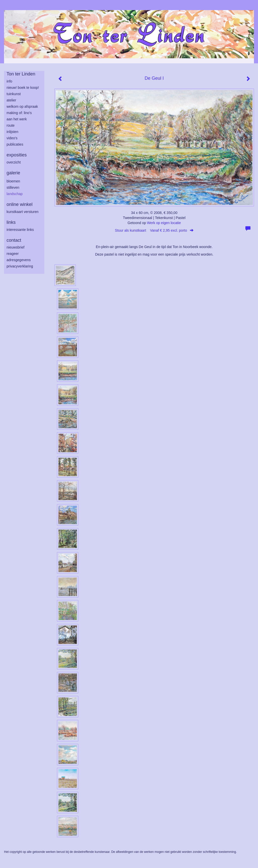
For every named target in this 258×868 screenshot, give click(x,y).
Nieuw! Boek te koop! (23, 88)
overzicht (14, 162)
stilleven (13, 187)
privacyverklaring (20, 266)
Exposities (17, 155)
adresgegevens (19, 260)
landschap (15, 194)
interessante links (20, 230)
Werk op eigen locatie (164, 223)
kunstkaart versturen (23, 212)
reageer (13, 254)
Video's (12, 138)
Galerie (13, 173)
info (9, 81)
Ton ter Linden (21, 74)
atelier (11, 100)
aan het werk (17, 119)
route (11, 125)
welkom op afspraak (22, 106)
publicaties (15, 144)
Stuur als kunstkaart (154, 230)
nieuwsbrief (15, 247)
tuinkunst (14, 94)
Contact (14, 240)
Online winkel (20, 204)
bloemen (13, 181)
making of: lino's (19, 113)
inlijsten (12, 132)
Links (11, 222)
